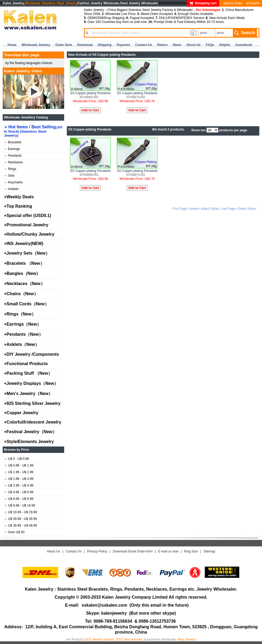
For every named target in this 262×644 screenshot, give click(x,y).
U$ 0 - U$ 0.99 (17, 459)
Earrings (12, 149)
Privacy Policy (97, 551)
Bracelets (13, 142)
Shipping (104, 45)
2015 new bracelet (129, 639)
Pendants (13, 156)
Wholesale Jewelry (36, 45)
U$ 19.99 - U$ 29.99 (21, 512)
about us (193, 45)
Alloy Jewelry (187, 639)
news (177, 45)
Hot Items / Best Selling (33, 131)
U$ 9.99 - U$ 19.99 (20, 505)
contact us (144, 45)
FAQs (210, 45)
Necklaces (14, 162)
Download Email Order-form (133, 551)
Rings (10, 169)
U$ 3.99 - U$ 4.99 (19, 485)
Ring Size (191, 551)
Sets (9, 176)
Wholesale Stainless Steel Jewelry (51, 3)
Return (162, 45)
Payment (123, 45)
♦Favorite (253, 3)
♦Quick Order (233, 3)
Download (85, 45)
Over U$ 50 (14, 532)
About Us (53, 551)
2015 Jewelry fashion (99, 639)
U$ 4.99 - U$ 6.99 (19, 492)
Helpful (225, 45)
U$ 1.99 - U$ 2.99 (19, 472)
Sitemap (209, 551)
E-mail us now (168, 551)
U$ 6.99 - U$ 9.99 (19, 499)
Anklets (11, 189)
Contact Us (74, 551)
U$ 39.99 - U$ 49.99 (21, 526)
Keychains (14, 182)
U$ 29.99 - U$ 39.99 (21, 519)
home (12, 45)
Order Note (64, 45)
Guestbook (244, 45)
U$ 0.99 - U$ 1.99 (19, 465)
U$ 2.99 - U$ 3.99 (19, 479)
